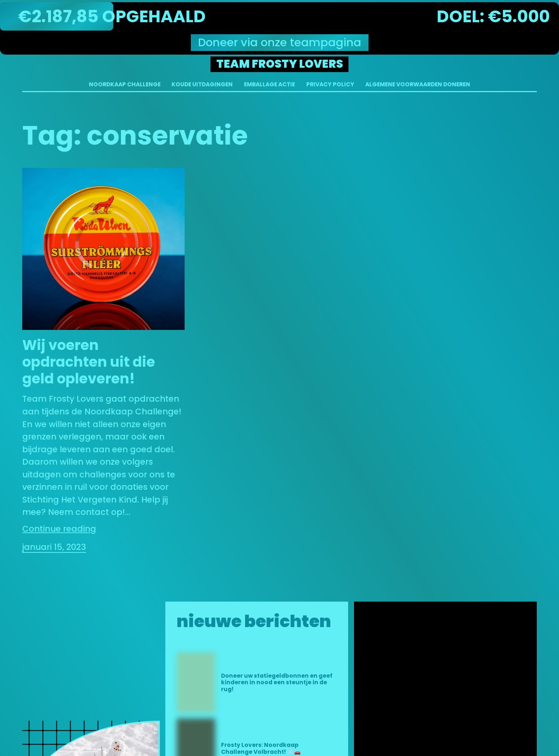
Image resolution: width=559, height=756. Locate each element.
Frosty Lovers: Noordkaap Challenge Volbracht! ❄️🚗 (261, 749)
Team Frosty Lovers (280, 64)
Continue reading (59, 529)
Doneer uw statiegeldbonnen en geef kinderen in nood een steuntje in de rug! (277, 683)
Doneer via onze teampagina (280, 42)
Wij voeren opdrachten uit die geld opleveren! (89, 362)
